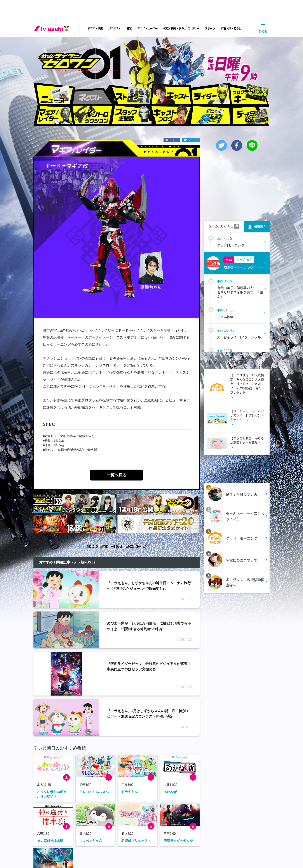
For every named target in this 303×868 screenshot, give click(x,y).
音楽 (129, 28)
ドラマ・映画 (95, 28)
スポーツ (210, 28)
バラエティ (115, 28)
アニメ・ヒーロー (148, 28)
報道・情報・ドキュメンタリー (181, 28)
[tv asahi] (53, 28)
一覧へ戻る (117, 475)
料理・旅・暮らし (231, 28)
